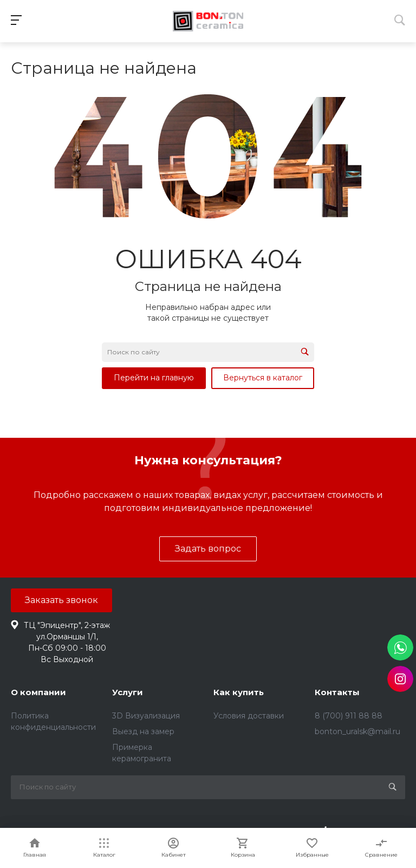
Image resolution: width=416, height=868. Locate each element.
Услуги (128, 692)
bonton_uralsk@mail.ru (357, 731)
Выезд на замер (143, 731)
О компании (38, 692)
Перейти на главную (154, 378)
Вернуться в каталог (263, 378)
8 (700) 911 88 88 (349, 716)
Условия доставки (249, 716)
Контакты (337, 692)
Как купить (239, 692)
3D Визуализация (146, 716)
